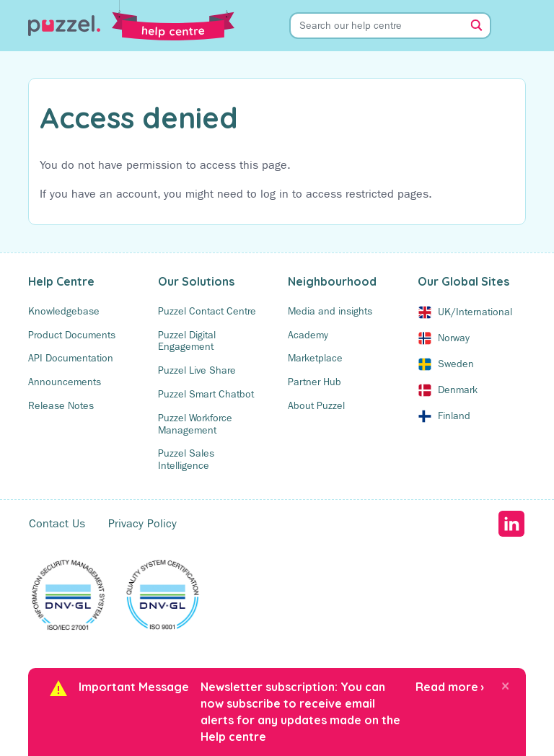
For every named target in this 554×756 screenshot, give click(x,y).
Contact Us (57, 523)
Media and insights (330, 311)
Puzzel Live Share (197, 370)
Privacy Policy (142, 523)
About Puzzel (316, 405)
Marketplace (315, 358)
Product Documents (72, 335)
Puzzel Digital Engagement (187, 341)
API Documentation (71, 358)
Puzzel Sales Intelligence (186, 459)
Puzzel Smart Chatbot (206, 394)
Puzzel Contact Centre (207, 311)
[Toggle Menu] (519, 26)
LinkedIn (511, 524)
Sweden (456, 364)
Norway (454, 338)
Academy (308, 335)
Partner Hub (315, 382)
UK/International (475, 312)
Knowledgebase (64, 311)
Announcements (65, 382)
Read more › (450, 687)
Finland (454, 416)
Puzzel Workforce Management (195, 424)
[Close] (505, 686)
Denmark (458, 390)
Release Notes (61, 405)
